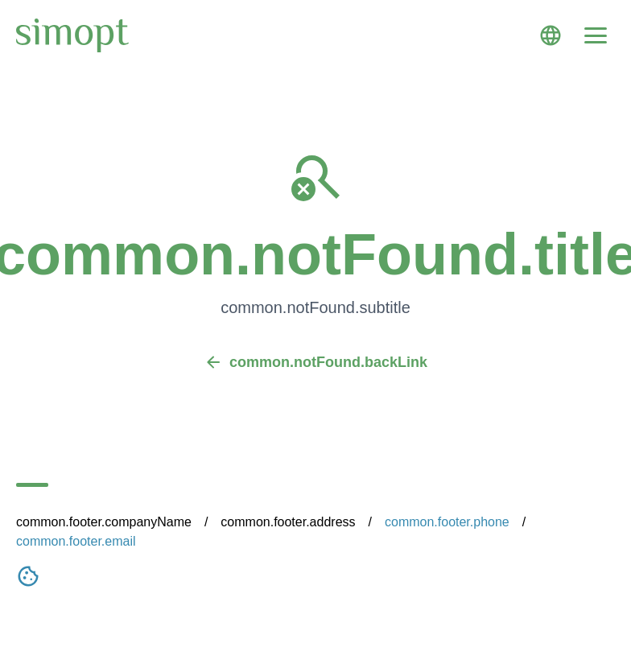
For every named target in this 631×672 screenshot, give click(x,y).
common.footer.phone (447, 522)
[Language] (551, 35)
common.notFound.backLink (315, 362)
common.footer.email (76, 541)
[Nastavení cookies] (28, 579)
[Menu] (596, 35)
